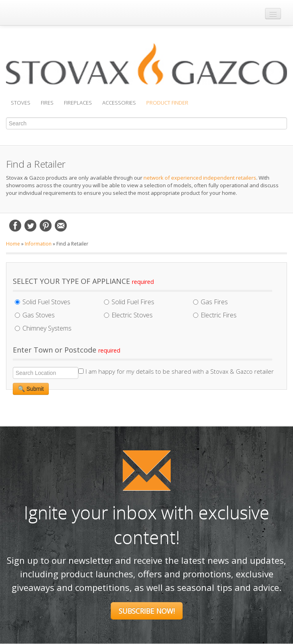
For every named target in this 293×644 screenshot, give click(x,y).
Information (38, 244)
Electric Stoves (128, 315)
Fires (47, 103)
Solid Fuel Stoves (43, 302)
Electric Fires (215, 315)
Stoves (21, 103)
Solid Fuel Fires (129, 302)
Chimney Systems (43, 328)
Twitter (30, 226)
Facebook (15, 226)
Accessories (119, 103)
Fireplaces (78, 103)
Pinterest (46, 226)
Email (61, 226)
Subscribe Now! (147, 611)
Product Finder (167, 103)
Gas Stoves (35, 315)
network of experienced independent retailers (200, 178)
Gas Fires (210, 302)
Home (13, 244)
